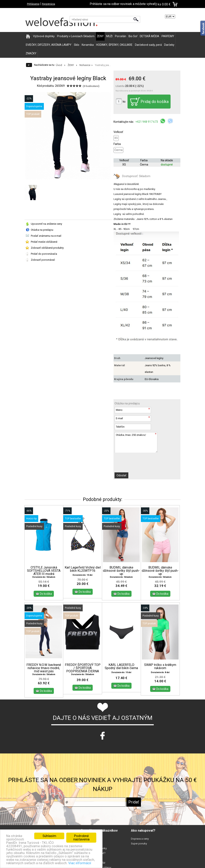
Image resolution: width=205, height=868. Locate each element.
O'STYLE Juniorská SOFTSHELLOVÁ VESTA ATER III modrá (44, 571)
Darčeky (169, 45)
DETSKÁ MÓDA (149, 36)
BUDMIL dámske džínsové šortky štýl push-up (121, 571)
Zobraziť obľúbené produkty (47, 248)
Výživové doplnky (44, 36)
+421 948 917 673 (147, 122)
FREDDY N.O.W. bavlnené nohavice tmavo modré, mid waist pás (44, 668)
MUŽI (109, 36)
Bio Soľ (133, 36)
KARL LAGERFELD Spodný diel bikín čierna (121, 666)
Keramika (88, 45)
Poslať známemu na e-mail (46, 236)
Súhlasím (49, 836)
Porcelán (121, 36)
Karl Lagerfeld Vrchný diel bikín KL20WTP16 (83, 569)
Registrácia (49, 4)
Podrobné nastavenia (81, 838)
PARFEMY (168, 36)
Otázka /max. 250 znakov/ (136, 442)
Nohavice (85, 65)
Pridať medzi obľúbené (44, 242)
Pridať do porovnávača (44, 254)
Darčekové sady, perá (148, 45)
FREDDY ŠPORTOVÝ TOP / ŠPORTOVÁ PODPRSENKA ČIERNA (83, 668)
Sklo (77, 45)
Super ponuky (139, 844)
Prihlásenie (33, 4)
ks (124, 102)
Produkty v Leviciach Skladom (76, 36)
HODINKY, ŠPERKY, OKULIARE (114, 45)
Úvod (59, 65)
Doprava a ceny (140, 839)
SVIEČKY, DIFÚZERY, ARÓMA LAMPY (49, 45)
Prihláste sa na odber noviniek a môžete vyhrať (122, 4)
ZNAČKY (31, 53)
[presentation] (136, 460)
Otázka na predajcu (42, 230)
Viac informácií (80, 863)
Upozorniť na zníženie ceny (46, 224)
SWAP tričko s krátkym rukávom (160, 666)
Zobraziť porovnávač (43, 260)
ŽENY (100, 36)
